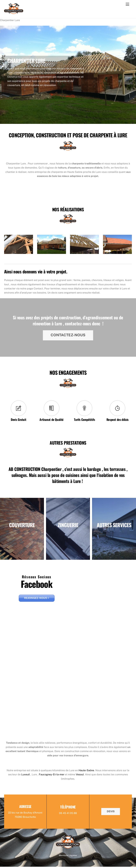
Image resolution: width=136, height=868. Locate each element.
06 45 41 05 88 (68, 814)
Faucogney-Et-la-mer (52, 776)
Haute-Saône (86, 771)
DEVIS (111, 812)
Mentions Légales (68, 857)
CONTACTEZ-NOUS (68, 335)
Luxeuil (26, 776)
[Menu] (127, 4)
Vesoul (80, 776)
